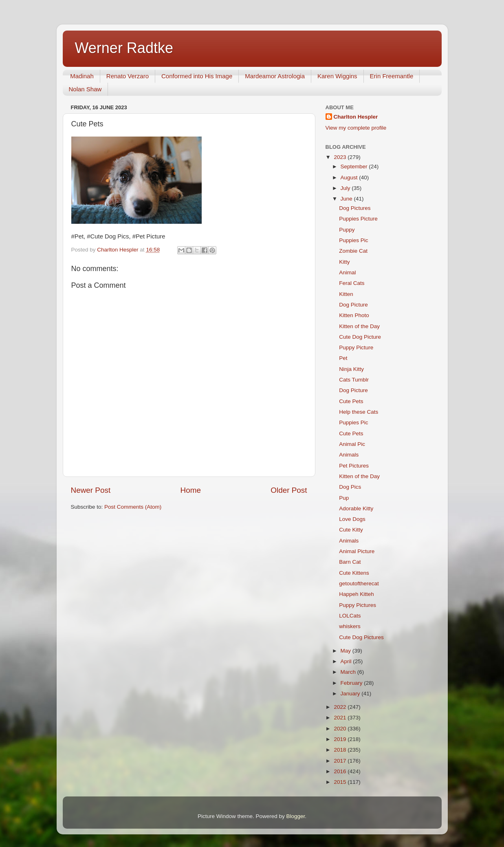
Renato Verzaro (128, 76)
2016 (341, 771)
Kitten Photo (354, 315)
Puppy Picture (356, 347)
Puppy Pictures (358, 605)
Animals (349, 455)
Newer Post (91, 490)
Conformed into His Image (197, 76)
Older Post (289, 490)
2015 (341, 782)
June (347, 199)
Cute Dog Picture (360, 337)
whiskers (350, 626)
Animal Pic (352, 444)
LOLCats (350, 616)
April (347, 661)
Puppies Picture (358, 219)
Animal (347, 272)
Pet (343, 358)
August (350, 178)
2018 (341, 750)
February (352, 683)
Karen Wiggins (337, 76)
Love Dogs (352, 519)
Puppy (347, 230)
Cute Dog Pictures (361, 637)
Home (191, 490)
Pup (344, 498)
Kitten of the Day (359, 326)
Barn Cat (350, 562)
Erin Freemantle (392, 76)
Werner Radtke (124, 48)
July (346, 188)
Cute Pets (351, 401)
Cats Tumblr (354, 380)
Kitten (346, 294)
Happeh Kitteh (357, 594)
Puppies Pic (353, 240)
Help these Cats (359, 412)
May (347, 651)
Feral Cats (352, 283)
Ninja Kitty (351, 369)
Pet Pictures (354, 466)
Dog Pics (350, 487)
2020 (341, 729)
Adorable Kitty (356, 508)
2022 (341, 707)
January (351, 694)
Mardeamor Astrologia (275, 76)
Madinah (82, 76)
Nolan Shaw (85, 89)
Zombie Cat (353, 251)
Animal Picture (357, 551)
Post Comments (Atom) (133, 507)
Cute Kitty (351, 530)
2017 (341, 761)
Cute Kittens (354, 573)
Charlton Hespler (356, 117)
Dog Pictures (355, 208)
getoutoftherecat (359, 583)
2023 (341, 157)
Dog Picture (353, 305)
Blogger (296, 816)
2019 (341, 739)
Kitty (344, 262)
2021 (341, 718)
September (355, 167)
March (349, 672)
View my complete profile (356, 128)
